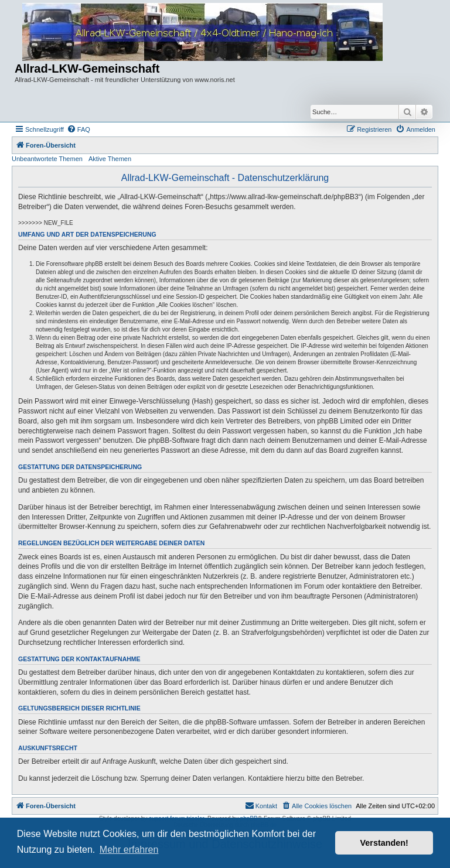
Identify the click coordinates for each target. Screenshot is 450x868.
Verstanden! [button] (384, 843)
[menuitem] (79, 129)
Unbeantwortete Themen (47, 159)
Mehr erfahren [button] (129, 850)
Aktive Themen (110, 159)
